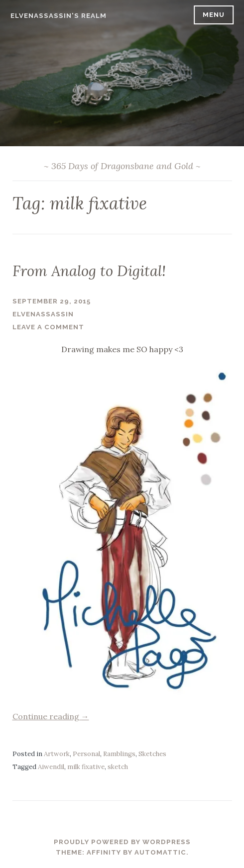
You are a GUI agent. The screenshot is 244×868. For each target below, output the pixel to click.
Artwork (57, 754)
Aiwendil (51, 767)
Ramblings (119, 754)
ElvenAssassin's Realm (59, 16)
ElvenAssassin (43, 314)
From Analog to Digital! (89, 271)
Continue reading (51, 716)
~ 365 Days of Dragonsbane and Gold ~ (122, 166)
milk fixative (86, 767)
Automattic (160, 852)
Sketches (152, 754)
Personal (86, 754)
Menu (214, 15)
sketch (118, 767)
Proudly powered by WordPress (122, 842)
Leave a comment (48, 327)
